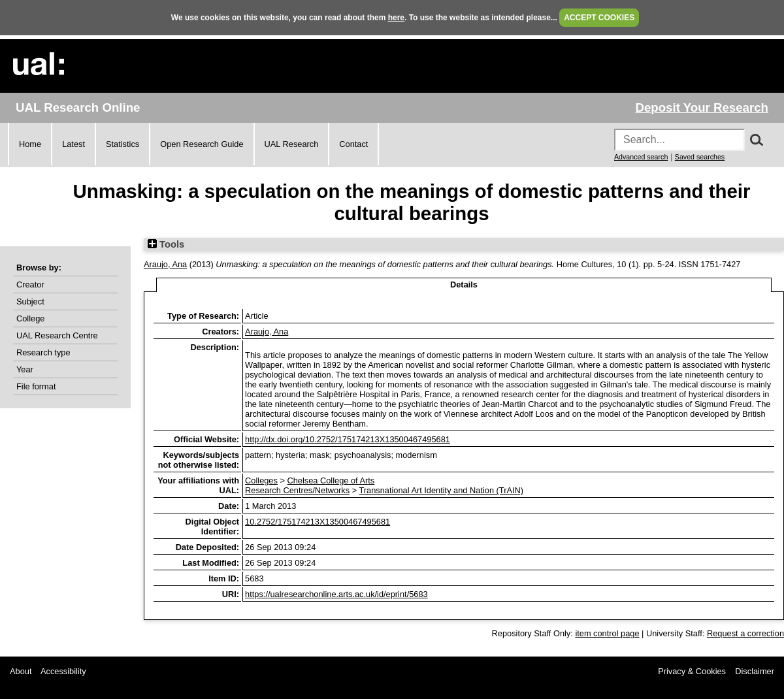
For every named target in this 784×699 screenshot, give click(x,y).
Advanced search (641, 157)
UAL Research (292, 144)
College (30, 318)
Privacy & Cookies (692, 671)
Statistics (122, 144)
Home (30, 144)
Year (25, 369)
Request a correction (745, 633)
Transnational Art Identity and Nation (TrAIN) (441, 490)
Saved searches (700, 157)
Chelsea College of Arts (331, 480)
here (396, 18)
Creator (30, 284)
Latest (73, 144)
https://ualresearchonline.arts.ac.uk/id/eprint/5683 (336, 594)
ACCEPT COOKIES (599, 18)
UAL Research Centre (57, 335)
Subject (30, 301)
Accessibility (63, 671)
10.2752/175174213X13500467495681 (318, 522)
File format (36, 386)
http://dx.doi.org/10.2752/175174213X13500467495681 (348, 439)
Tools (166, 244)
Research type (43, 352)
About (21, 671)
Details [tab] (464, 284)
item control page (607, 633)
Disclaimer (755, 671)
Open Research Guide (202, 144)
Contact (353, 144)
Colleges (261, 480)
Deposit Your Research (702, 107)
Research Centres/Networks (297, 490)
